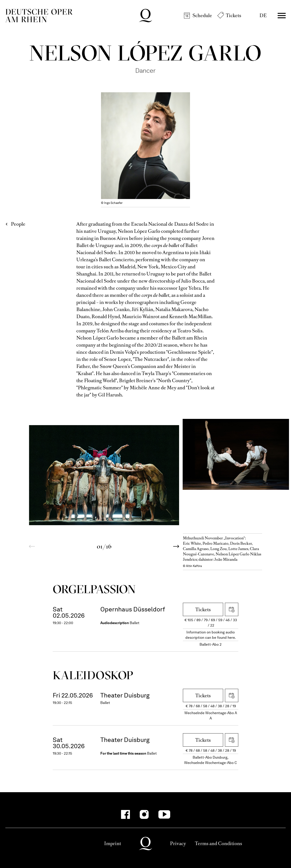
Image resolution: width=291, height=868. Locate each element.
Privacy (178, 843)
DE (263, 15)
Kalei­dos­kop (93, 675)
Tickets (233, 15)
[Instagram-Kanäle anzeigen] (144, 814)
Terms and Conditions (218, 843)
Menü (282, 16)
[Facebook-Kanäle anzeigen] (125, 814)
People (18, 224)
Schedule (202, 15)
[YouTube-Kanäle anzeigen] (164, 814)
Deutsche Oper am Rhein (39, 16)
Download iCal (232, 609)
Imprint (113, 843)
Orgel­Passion (94, 589)
